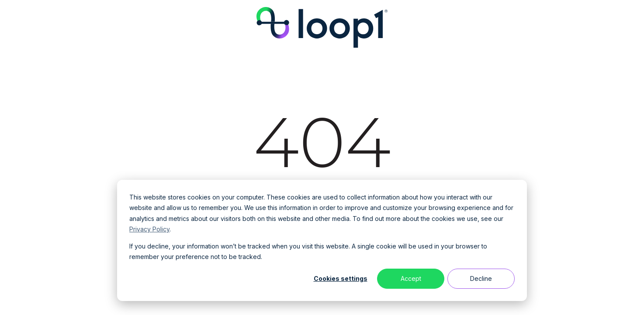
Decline (481, 278)
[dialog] (322, 240)
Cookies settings (341, 278)
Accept (411, 278)
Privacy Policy (149, 229)
